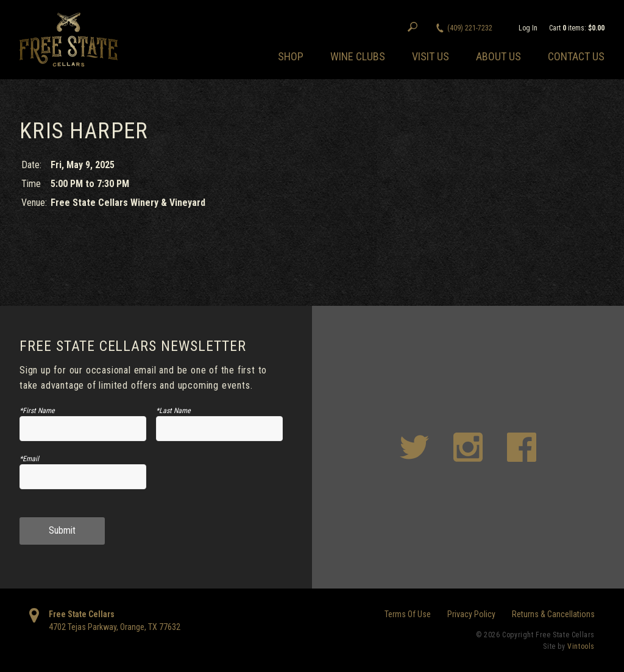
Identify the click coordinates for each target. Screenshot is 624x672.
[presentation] (219, 482)
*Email (29, 459)
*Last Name (173, 411)
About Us (498, 56)
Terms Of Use (408, 614)
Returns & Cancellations (553, 614)
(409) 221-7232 (470, 28)
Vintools (581, 646)
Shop (291, 56)
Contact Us (576, 56)
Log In (528, 28)
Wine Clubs (358, 56)
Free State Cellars (82, 614)
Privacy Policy (471, 614)
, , (115, 627)
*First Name (37, 411)
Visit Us (431, 56)
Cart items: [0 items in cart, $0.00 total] (577, 28)
